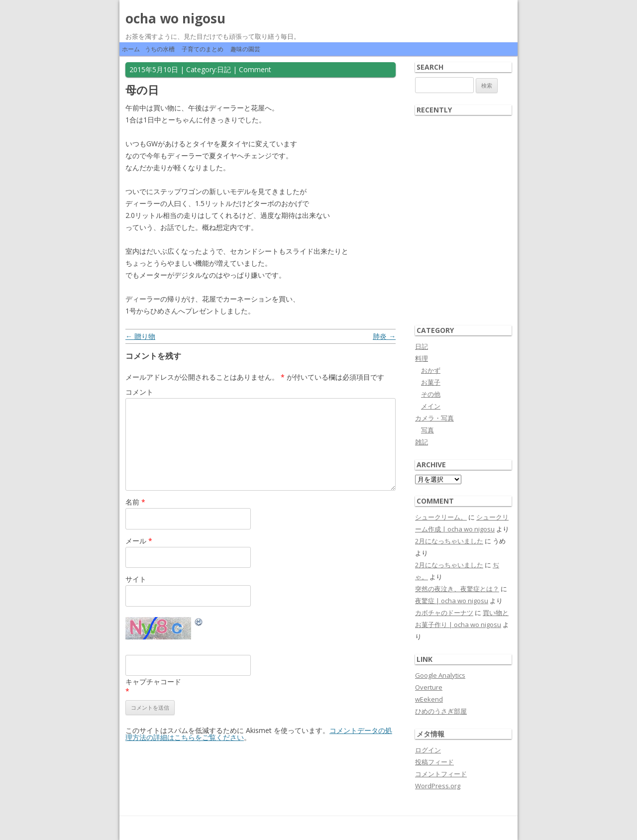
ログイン (428, 750)
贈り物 (140, 336)
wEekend (429, 699)
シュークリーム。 (441, 517)
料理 (422, 358)
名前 (135, 502)
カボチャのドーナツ (444, 613)
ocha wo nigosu (175, 18)
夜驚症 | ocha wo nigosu (452, 601)
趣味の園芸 (245, 49)
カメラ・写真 (434, 418)
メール (139, 541)
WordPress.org (438, 786)
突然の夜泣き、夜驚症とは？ (457, 589)
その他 (431, 394)
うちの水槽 (160, 49)
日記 (224, 69)
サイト (136, 579)
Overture (429, 687)
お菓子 (431, 382)
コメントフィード (441, 774)
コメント (139, 392)
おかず (431, 370)
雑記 (422, 442)
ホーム (131, 49)
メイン (431, 406)
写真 (427, 430)
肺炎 (384, 336)
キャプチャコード (153, 682)
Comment (255, 69)
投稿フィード (434, 762)
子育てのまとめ (203, 49)
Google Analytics (440, 675)
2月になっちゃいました (449, 541)
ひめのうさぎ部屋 (441, 711)
